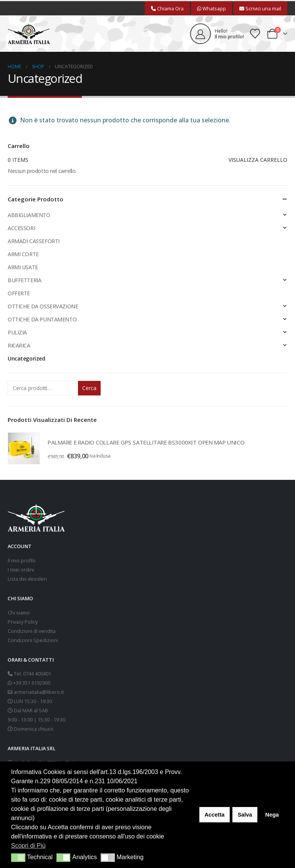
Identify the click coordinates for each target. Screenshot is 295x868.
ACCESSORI (21, 228)
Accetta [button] (214, 815)
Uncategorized (27, 358)
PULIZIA (17, 332)
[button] (147, 34)
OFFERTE (19, 293)
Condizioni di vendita (32, 631)
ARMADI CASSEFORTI (34, 241)
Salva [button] (245, 815)
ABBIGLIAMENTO (29, 215)
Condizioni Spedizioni (33, 640)
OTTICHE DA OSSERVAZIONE (43, 306)
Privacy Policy (23, 622)
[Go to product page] (24, 448)
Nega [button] (272, 815)
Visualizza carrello (258, 160)
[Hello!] (217, 34)
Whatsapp (211, 8)
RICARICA (19, 345)
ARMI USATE (23, 267)
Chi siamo (19, 613)
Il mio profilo (22, 561)
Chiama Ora (167, 8)
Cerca (89, 388)
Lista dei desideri (27, 579)
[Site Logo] (29, 34)
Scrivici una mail (260, 8)
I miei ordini (21, 570)
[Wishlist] (255, 34)
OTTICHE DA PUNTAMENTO (42, 319)
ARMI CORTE (23, 254)
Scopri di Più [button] (28, 846)
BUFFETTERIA (24, 280)
